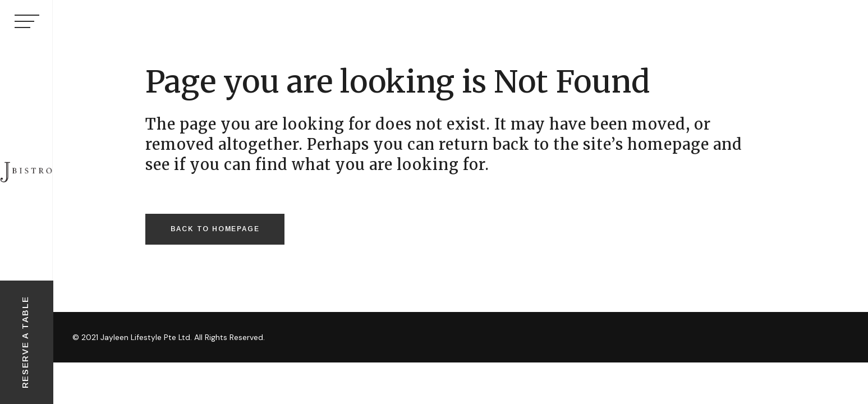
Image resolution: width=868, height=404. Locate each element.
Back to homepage (215, 229)
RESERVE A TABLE (25, 343)
